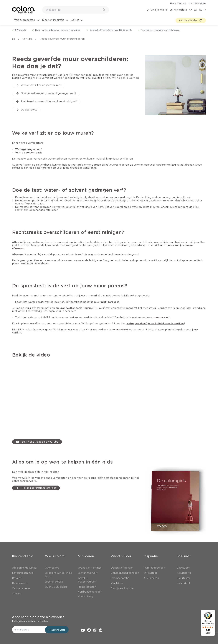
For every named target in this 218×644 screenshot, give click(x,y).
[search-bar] (74, 10)
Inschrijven (57, 630)
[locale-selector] (203, 10)
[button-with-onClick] (36, 488)
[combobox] (76, 10)
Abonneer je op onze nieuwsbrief (38, 617)
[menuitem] (26, 22)
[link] (178, 3)
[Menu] (213, 612)
